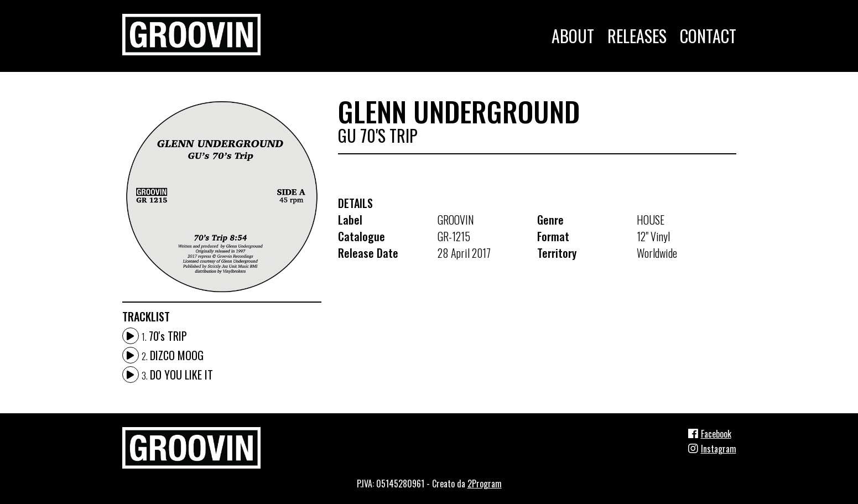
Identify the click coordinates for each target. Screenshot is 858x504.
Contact (708, 36)
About (573, 36)
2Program (485, 484)
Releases (637, 36)
